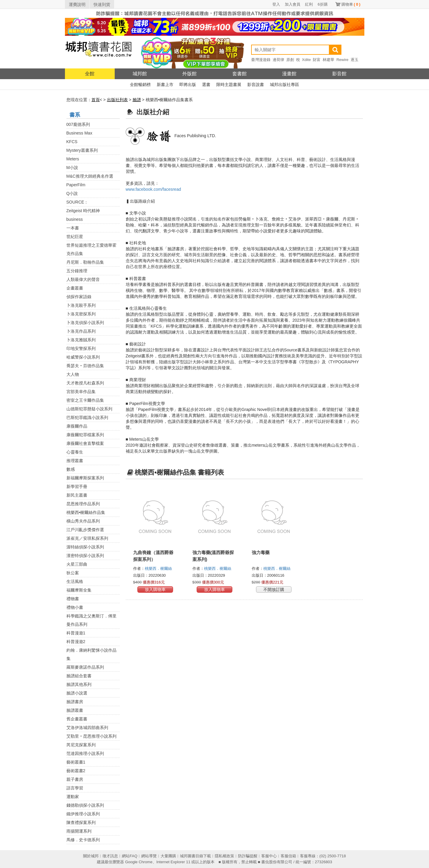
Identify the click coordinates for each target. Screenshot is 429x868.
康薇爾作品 (77, 426)
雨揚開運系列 (79, 831)
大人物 (73, 374)
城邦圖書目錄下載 (195, 856)
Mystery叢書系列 (82, 150)
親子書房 (75, 779)
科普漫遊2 (76, 642)
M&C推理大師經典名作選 (90, 176)
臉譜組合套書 (79, 676)
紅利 (309, 4)
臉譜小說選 (77, 693)
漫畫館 (289, 74)
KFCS (72, 142)
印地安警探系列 (81, 348)
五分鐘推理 (77, 271)
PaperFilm (76, 185)
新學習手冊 (77, 487)
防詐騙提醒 (248, 856)
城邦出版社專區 (285, 85)
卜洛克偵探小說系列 (85, 323)
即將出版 (188, 85)
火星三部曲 (77, 564)
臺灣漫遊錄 (261, 60)
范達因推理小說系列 (85, 753)
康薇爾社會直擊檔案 (85, 443)
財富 (317, 60)
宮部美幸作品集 (81, 392)
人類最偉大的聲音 (83, 279)
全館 (90, 74)
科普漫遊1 (76, 633)
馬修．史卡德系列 (83, 840)
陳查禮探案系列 (81, 822)
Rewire (342, 60)
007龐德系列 (78, 124)
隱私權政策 (224, 856)
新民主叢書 (77, 495)
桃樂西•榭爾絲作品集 (86, 512)
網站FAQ (130, 856)
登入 (276, 4)
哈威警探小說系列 (83, 357)
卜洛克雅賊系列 (81, 340)
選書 (206, 85)
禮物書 (73, 599)
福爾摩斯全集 (79, 590)
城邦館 (140, 74)
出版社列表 (117, 100)
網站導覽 (149, 856)
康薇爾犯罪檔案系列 (85, 435)
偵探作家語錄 (79, 297)
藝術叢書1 (76, 762)
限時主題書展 (229, 85)
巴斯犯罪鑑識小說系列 (87, 417)
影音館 (339, 74)
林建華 (328, 60)
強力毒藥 (261, 552)
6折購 (322, 4)
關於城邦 (91, 856)
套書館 (240, 74)
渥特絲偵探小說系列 (85, 547)
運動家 (73, 797)
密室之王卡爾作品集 (85, 400)
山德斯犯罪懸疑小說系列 (89, 409)
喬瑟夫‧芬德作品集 (85, 366)
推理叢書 (75, 461)
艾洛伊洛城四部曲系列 (87, 728)
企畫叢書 (75, 288)
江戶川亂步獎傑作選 (85, 530)
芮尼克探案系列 (81, 745)
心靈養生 (75, 452)
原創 (290, 60)
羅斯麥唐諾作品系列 (85, 667)
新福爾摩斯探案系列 (85, 478)
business (75, 219)
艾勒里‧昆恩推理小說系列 (91, 736)
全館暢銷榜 (140, 85)
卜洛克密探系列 (81, 314)
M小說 (72, 168)
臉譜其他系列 (79, 684)
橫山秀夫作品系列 (83, 521)
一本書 (73, 228)
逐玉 (355, 60)
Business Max (79, 133)
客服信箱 (288, 856)
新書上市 (165, 85)
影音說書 (256, 85)
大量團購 (168, 856)
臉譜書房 (75, 702)
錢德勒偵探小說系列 (85, 805)
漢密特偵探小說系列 (85, 556)
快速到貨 (102, 4)
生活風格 (75, 581)
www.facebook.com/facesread (153, 189)
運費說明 (77, 4)
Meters (73, 159)
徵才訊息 (110, 856)
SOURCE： (77, 202)
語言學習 (75, 788)
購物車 (351, 4)
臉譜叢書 (75, 710)
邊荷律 (278, 60)
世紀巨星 (75, 237)
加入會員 (293, 4)
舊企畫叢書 (77, 719)
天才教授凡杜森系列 (85, 383)
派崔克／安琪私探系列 (87, 538)
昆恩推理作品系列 (83, 504)
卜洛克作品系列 (81, 331)
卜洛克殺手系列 (81, 305)
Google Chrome (139, 862)
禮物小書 (75, 607)
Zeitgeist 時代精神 (83, 211)
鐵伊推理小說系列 (83, 814)
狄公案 (73, 573)
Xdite (307, 60)
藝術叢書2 (76, 771)
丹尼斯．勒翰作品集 (85, 262)
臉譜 (137, 100)
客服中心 (269, 856)
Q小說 (72, 193)
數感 (71, 469)
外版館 (189, 74)
